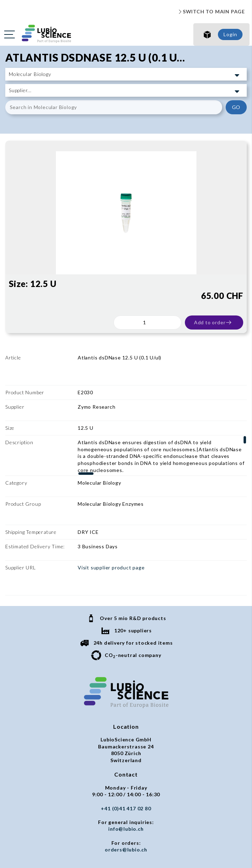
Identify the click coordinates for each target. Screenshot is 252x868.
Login (230, 34)
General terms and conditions (126, 796)
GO (236, 107)
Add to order (213, 323)
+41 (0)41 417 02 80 (126, 734)
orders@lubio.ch (126, 775)
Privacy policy (126, 803)
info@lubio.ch (126, 754)
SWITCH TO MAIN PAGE (211, 12)
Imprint (126, 810)
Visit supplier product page (111, 513)
